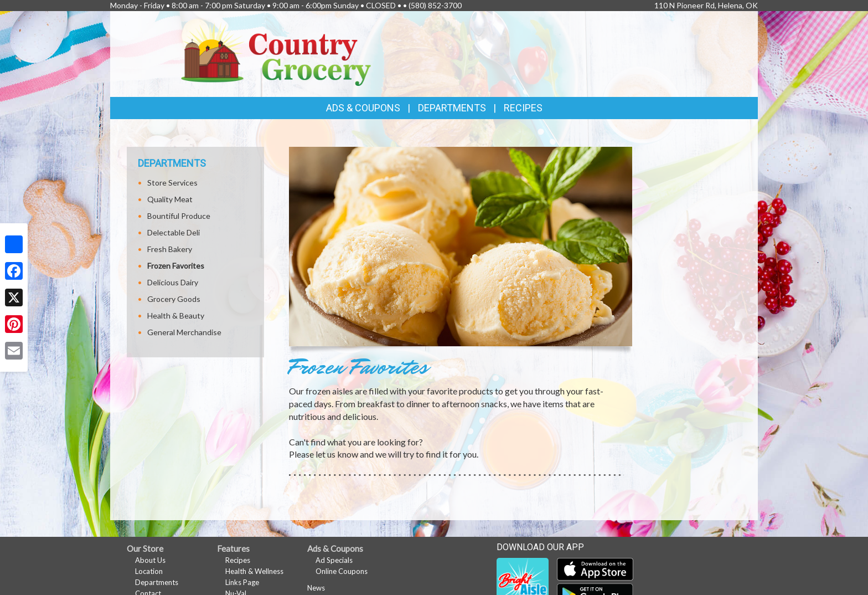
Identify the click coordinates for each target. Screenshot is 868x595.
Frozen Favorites (176, 266)
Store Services (172, 183)
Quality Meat (170, 199)
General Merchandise (184, 332)
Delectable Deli (174, 232)
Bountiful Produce (179, 216)
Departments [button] (452, 108)
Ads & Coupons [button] (363, 108)
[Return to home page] (276, 53)
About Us (150, 560)
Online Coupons (342, 571)
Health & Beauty (176, 316)
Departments (157, 582)
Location (149, 571)
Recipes (523, 108)
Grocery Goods (174, 299)
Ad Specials (334, 560)
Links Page (242, 582)
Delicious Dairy (173, 282)
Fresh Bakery (170, 249)
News (316, 588)
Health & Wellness (254, 571)
